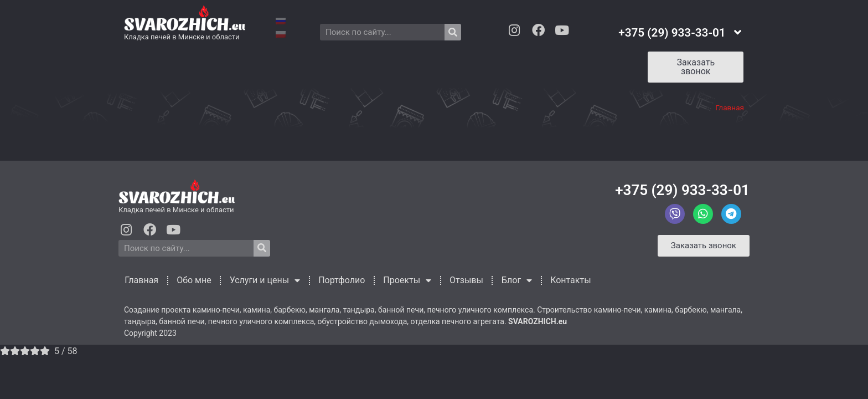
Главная (142, 64)
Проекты (415, 64)
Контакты (582, 64)
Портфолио (348, 64)
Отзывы (476, 64)
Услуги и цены (268, 64)
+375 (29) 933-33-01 (682, 190)
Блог (527, 64)
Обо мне (195, 64)
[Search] (453, 32)
